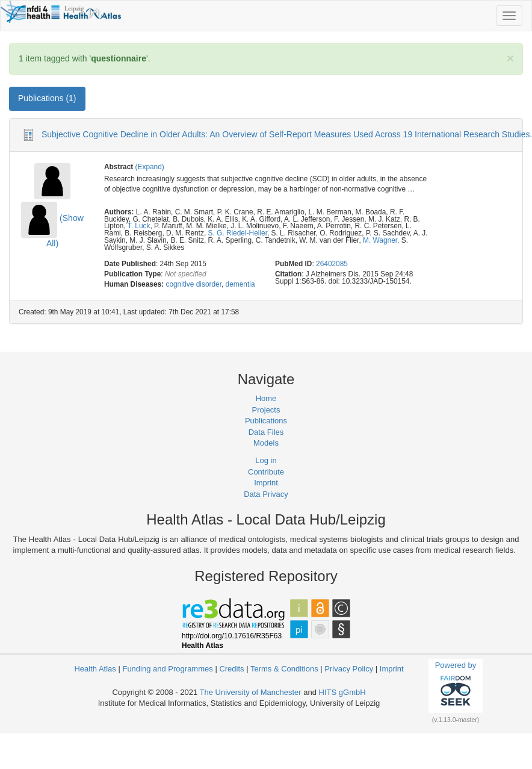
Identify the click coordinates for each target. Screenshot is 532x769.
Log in (266, 460)
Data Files (266, 432)
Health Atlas (95, 669)
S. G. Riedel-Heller (237, 233)
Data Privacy (266, 494)
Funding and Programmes (167, 669)
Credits (231, 669)
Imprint (266, 483)
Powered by (456, 685)
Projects (266, 410)
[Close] (510, 58)
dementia (240, 284)
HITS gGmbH (342, 692)
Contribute (266, 472)
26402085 (332, 264)
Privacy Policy (349, 669)
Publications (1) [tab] (47, 98)
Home (266, 398)
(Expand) (150, 167)
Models (266, 443)
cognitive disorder (193, 284)
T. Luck (139, 226)
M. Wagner (380, 240)
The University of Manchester (251, 692)
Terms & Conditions (284, 669)
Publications (266, 421)
